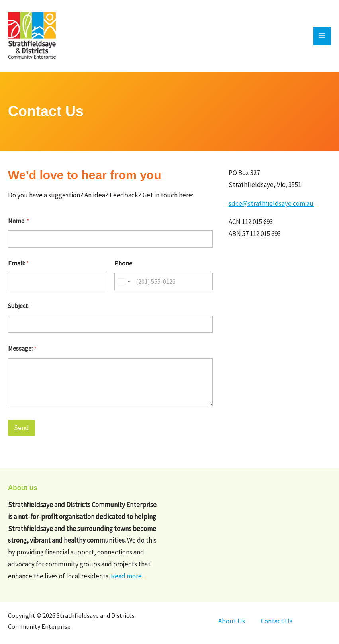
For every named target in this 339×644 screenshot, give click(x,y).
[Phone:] (164, 282)
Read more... (128, 576)
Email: (19, 263)
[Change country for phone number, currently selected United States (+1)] (124, 282)
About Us (232, 621)
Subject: (19, 306)
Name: (19, 221)
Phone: (124, 263)
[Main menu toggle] (322, 36)
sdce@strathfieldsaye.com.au (271, 203)
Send (22, 428)
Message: (22, 348)
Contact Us (277, 621)
